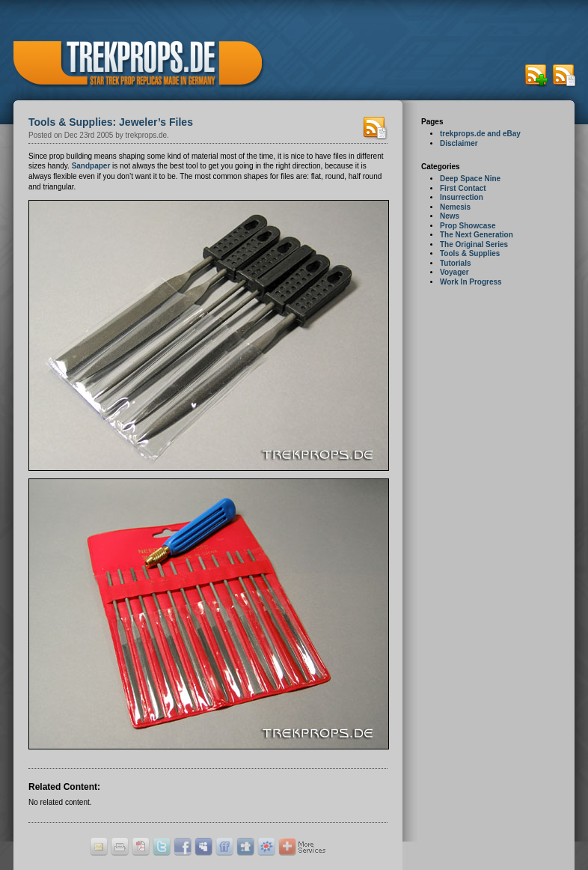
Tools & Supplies (470, 253)
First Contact (463, 188)
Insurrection (462, 197)
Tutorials (455, 263)
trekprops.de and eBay (480, 134)
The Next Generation (477, 235)
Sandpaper (91, 166)
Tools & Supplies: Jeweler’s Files (111, 122)
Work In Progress (471, 282)
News (450, 216)
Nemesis (455, 207)
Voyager (454, 272)
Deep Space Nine (470, 179)
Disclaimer (459, 143)
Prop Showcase (468, 226)
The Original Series (474, 244)
